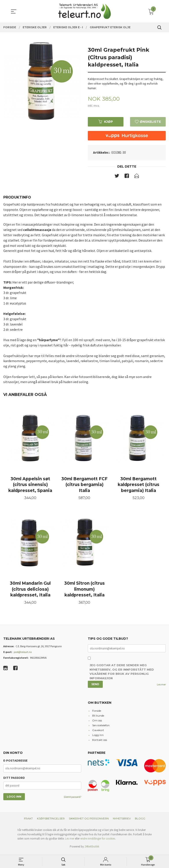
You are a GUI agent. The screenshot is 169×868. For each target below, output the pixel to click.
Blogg (140, 821)
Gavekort (98, 733)
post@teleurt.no (23, 655)
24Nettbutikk (92, 849)
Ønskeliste (148, 122)
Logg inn (98, 738)
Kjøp (106, 122)
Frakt (28, 821)
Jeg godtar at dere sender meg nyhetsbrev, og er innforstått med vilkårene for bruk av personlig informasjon (122, 674)
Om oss (97, 723)
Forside (97, 713)
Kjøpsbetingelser (51, 821)
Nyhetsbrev (122, 821)
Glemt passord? (73, 799)
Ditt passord (14, 780)
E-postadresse (15, 763)
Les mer (161, 687)
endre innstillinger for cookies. (98, 841)
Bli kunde (98, 718)
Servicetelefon (101, 728)
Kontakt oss (100, 742)
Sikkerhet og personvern (89, 821)
